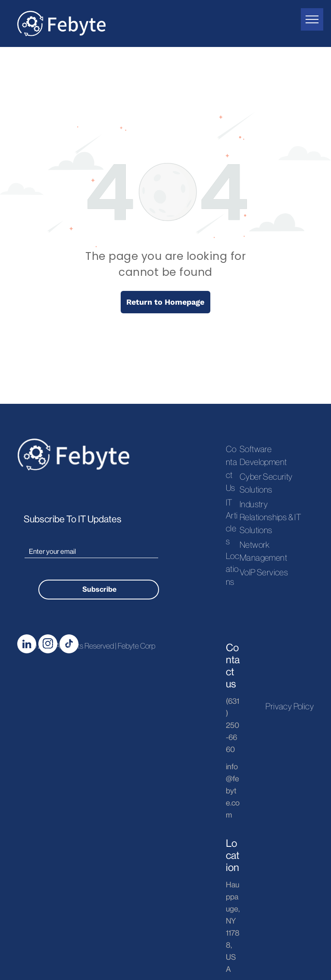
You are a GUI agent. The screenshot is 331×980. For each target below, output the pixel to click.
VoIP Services (264, 572)
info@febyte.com (233, 791)
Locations (233, 569)
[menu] (312, 19)
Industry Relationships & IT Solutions (270, 517)
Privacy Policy (290, 706)
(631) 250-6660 (233, 725)
